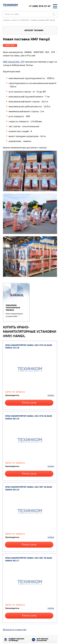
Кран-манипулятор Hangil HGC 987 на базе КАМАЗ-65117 (29, 559)
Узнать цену (29, 403)
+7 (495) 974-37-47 (40, 6)
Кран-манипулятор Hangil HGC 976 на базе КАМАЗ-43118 (29, 347)
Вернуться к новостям (15, 630)
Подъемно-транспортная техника (13, 308)
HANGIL (51, 395)
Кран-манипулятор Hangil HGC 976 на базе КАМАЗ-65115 (29, 417)
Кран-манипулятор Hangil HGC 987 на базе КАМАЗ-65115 (29, 488)
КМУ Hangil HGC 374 (14, 62)
